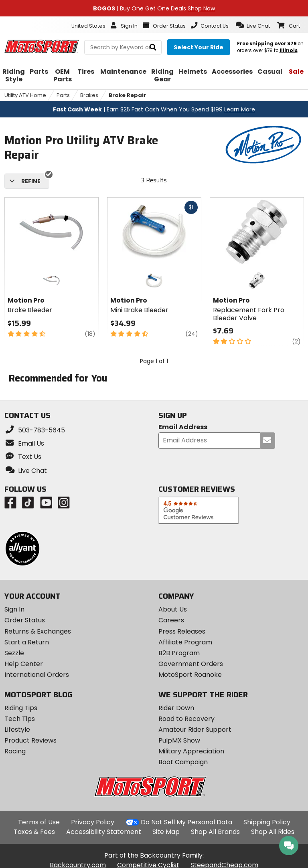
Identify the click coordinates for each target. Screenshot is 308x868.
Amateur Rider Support (195, 730)
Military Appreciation (191, 751)
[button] (253, 25)
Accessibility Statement (104, 832)
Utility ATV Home (25, 95)
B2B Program (179, 653)
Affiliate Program (185, 642)
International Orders (37, 675)
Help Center (24, 664)
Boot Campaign (183, 762)
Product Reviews (30, 740)
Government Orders (191, 664)
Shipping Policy (267, 822)
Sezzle (14, 653)
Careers (171, 620)
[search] (153, 47)
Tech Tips (20, 719)
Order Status (25, 620)
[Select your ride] (199, 47)
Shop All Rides (273, 832)
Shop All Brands (215, 832)
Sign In (14, 609)
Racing (15, 751)
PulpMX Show (179, 740)
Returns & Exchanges (38, 631)
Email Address (183, 427)
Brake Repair (127, 95)
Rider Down (176, 708)
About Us (173, 609)
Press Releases (182, 631)
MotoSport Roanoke (190, 675)
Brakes (89, 95)
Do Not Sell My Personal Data (186, 822)
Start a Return (27, 642)
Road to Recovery (186, 719)
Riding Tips (21, 708)
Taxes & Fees (34, 832)
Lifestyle (17, 730)
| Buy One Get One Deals (154, 8)
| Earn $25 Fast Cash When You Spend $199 (154, 109)
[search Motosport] (123, 47)
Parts (63, 95)
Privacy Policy (93, 822)
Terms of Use (39, 822)
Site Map (166, 832)
